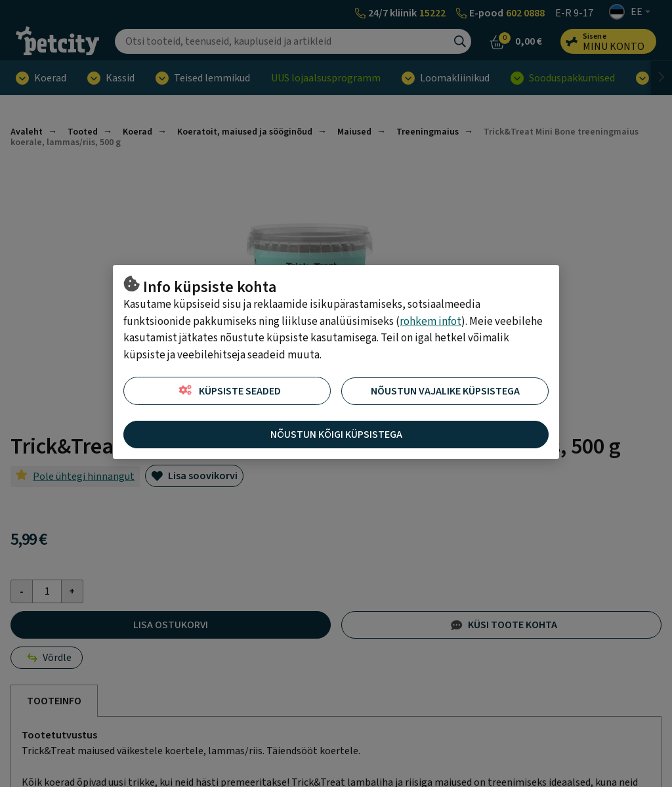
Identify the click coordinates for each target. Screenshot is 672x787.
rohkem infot (430, 322)
